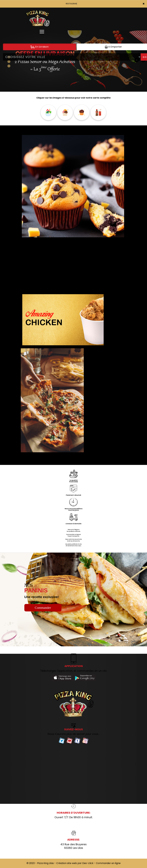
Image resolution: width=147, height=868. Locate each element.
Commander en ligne (108, 863)
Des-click (88, 863)
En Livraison (39, 47)
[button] (9, 62)
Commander (43, 608)
